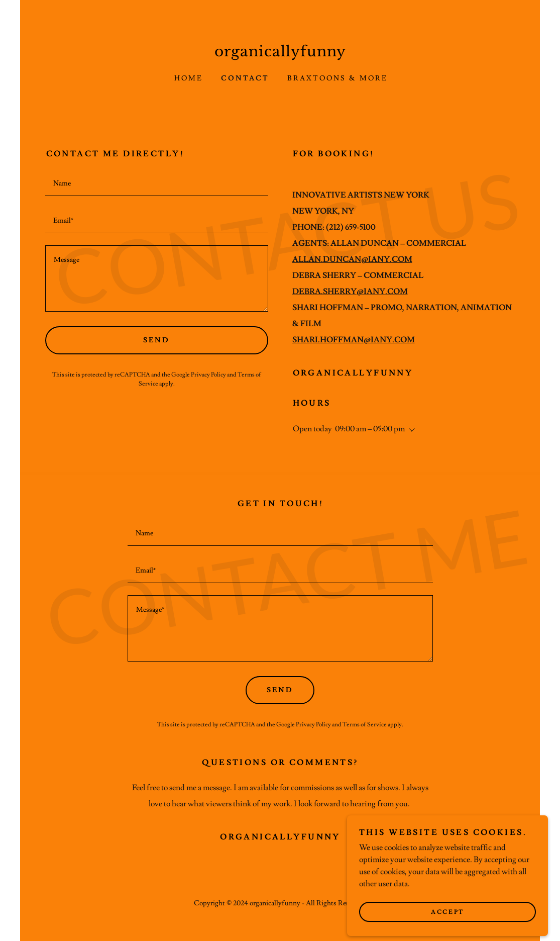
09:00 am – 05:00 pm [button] (370, 429)
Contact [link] (245, 78)
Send (156, 340)
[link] (280, 54)
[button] (410, 430)
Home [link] (189, 78)
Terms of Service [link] (365, 725)
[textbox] (157, 183)
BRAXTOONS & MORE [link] (338, 78)
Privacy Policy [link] (208, 375)
